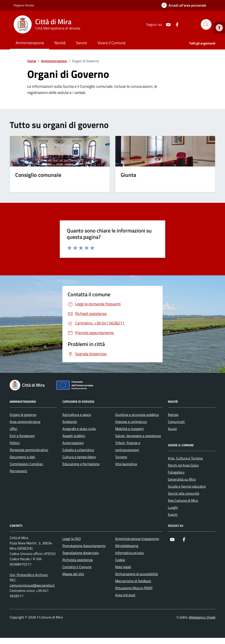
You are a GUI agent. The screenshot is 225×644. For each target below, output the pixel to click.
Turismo (121, 457)
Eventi (173, 514)
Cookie (120, 560)
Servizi (82, 43)
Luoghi (173, 507)
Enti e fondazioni (22, 436)
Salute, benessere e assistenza (138, 436)
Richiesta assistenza (78, 560)
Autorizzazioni (73, 443)
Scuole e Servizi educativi (187, 486)
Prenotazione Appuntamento (84, 546)
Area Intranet (125, 595)
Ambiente (70, 422)
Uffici (14, 429)
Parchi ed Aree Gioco (183, 465)
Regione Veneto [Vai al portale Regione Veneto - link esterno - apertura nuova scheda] (24, 5)
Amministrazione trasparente (137, 539)
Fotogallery (176, 472)
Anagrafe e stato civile (79, 429)
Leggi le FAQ (72, 539)
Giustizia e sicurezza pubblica (137, 415)
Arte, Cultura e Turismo (185, 458)
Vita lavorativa (126, 464)
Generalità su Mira (182, 479)
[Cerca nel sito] (206, 24)
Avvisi (172, 429)
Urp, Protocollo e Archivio (29, 575)
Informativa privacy (130, 553)
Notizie (173, 415)
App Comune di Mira (183, 500)
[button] (219, 28)
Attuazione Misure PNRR (134, 588)
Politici (15, 443)
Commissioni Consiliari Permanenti (26, 467)
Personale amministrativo (29, 450)
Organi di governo (23, 415)
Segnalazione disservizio (81, 553)
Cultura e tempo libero (79, 457)
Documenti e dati (22, 457)
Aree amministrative (25, 422)
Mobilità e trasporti (129, 429)
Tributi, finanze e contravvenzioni (128, 446)
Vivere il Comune (112, 43)
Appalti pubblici (74, 436)
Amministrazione (30, 43)
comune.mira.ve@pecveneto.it (32, 585)
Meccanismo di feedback (133, 581)
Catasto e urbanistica (78, 450)
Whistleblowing (127, 546)
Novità (60, 43)
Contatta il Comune (77, 567)
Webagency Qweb (202, 617)
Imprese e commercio (131, 422)
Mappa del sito (73, 574)
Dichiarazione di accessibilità (136, 574)
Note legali (123, 567)
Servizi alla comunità (183, 493)
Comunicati (176, 422)
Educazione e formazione (81, 464)
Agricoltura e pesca (77, 415)
